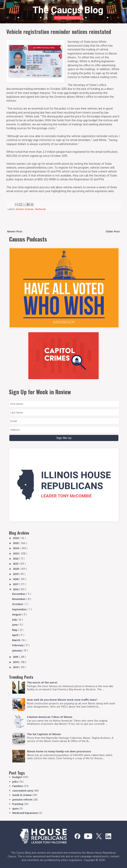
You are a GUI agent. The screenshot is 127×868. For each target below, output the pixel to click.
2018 (16, 579)
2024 (16, 548)
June (15, 625)
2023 (16, 553)
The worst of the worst (42, 682)
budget (17, 777)
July (15, 620)
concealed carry (23, 791)
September (20, 609)
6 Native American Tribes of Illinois (50, 717)
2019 (16, 574)
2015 (16, 657)
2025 (16, 543)
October (18, 604)
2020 (16, 569)
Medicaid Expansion (25, 813)
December (19, 594)
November (19, 599)
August (17, 614)
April (16, 635)
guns (15, 808)
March (16, 640)
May (15, 630)
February (18, 645)
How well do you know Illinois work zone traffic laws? (62, 700)
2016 (16, 589)
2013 (16, 667)
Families (18, 786)
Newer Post (15, 231)
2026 (16, 538)
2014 (16, 662)
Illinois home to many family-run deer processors (59, 751)
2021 (16, 564)
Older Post (113, 231)
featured (40, 209)
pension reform (22, 800)
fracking (18, 804)
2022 (16, 559)
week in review (22, 795)
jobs (15, 782)
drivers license (25, 209)
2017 (16, 584)
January (17, 650)
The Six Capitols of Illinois (44, 734)
